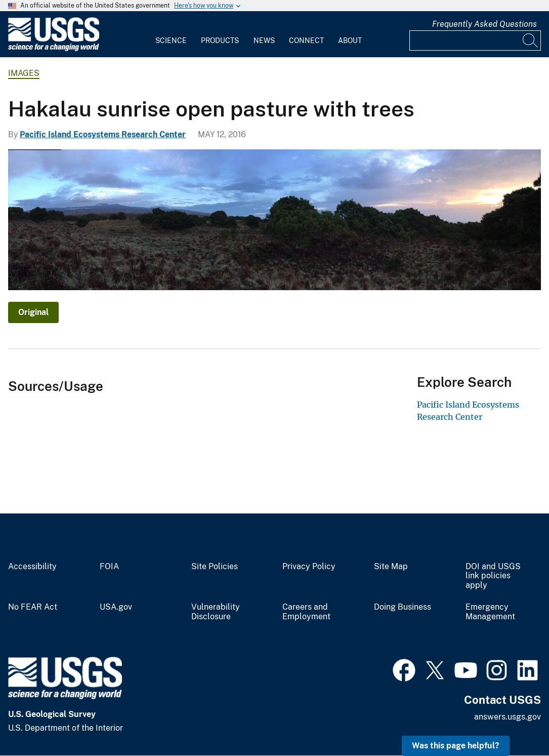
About (350, 41)
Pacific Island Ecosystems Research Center (103, 134)
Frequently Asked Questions (484, 24)
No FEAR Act (33, 607)
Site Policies (215, 567)
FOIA (109, 567)
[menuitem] (171, 34)
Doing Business (403, 607)
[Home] (54, 49)
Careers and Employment (306, 612)
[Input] (475, 41)
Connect (306, 41)
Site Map (391, 567)
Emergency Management (490, 612)
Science (171, 41)
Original (33, 312)
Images (24, 73)
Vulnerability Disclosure (216, 612)
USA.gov (116, 607)
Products (220, 41)
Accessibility (32, 567)
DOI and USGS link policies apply (493, 576)
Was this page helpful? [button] (456, 746)
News (264, 41)
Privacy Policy (309, 567)
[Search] (531, 41)
